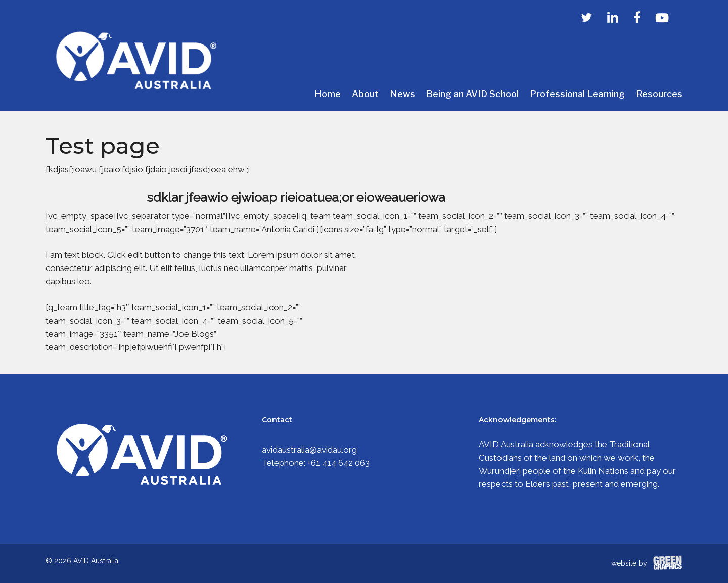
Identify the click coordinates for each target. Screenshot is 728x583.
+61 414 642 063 (338, 463)
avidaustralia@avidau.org (309, 450)
